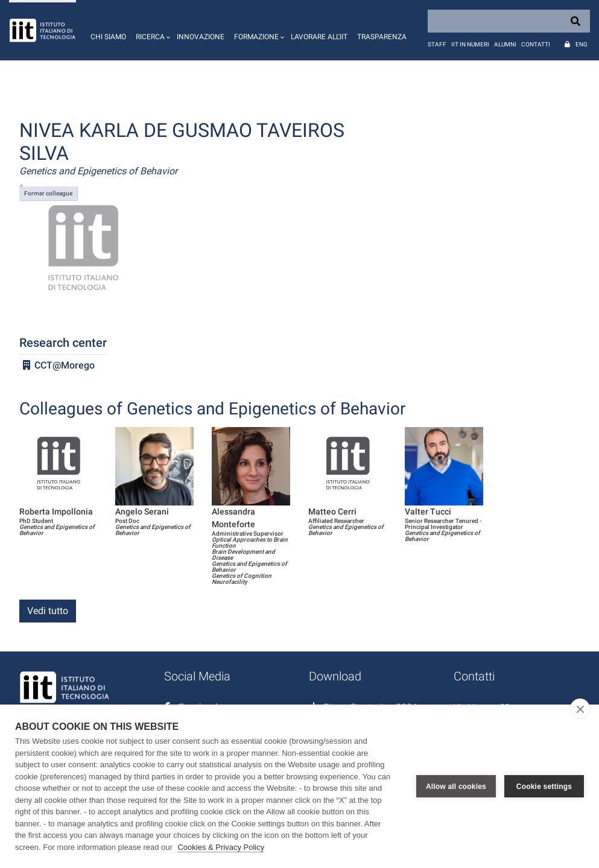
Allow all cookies (456, 787)
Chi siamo (108, 37)
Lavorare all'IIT (319, 37)
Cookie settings (544, 787)
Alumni (505, 44)
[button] (151, 30)
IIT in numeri (470, 44)
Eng (582, 44)
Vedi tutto (48, 611)
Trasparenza (382, 37)
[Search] (509, 21)
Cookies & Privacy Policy (221, 847)
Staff (437, 44)
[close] (580, 709)
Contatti (536, 44)
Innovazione (201, 37)
